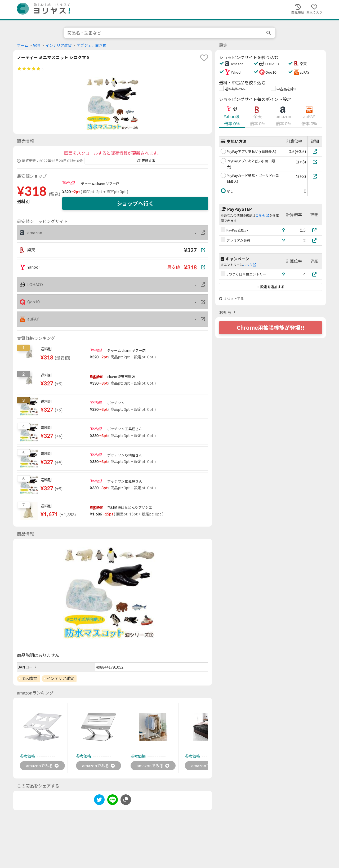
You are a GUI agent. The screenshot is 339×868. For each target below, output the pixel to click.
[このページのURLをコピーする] (126, 800)
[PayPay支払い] (315, 230)
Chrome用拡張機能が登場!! (271, 328)
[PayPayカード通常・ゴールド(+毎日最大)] (315, 176)
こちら (262, 215)
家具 (37, 45)
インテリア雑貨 (59, 45)
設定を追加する (271, 287)
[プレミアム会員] (315, 240)
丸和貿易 (30, 678)
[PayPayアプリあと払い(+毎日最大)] (315, 162)
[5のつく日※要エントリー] (315, 274)
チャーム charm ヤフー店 (100, 184)
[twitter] (99, 801)
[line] (113, 801)
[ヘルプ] (284, 230)
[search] (269, 33)
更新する (146, 161)
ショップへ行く (135, 203)
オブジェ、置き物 (91, 45)
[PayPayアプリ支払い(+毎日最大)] (315, 151)
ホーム (23, 45)
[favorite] (204, 58)
